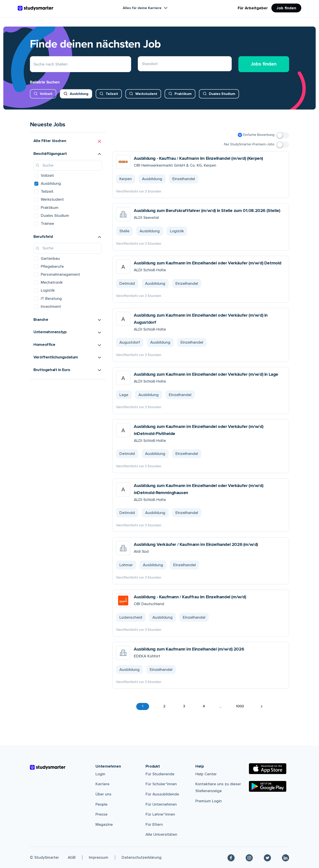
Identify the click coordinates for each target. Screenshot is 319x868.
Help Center (206, 774)
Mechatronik (52, 282)
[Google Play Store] (268, 786)
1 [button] (143, 706)
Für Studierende (160, 774)
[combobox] (142, 64)
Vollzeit (46, 94)
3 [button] (184, 706)
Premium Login (209, 801)
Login (100, 774)
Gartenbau (50, 258)
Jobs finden (264, 64)
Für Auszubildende (162, 794)
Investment (51, 306)
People (101, 804)
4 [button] (204, 706)
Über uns (103, 794)
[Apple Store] (268, 769)
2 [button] (164, 706)
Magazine (104, 824)
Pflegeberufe (52, 266)
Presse (101, 814)
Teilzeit (112, 94)
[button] (68, 141)
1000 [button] (240, 706)
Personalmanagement (60, 274)
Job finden (286, 8)
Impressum (99, 857)
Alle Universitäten (161, 834)
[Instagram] (249, 857)
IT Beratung (51, 298)
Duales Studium (222, 94)
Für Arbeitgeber (253, 8)
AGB (72, 857)
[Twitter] (267, 857)
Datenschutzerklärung (142, 857)
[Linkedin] (286, 857)
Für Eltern (154, 824)
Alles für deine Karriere (146, 8)
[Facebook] (231, 857)
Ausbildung (79, 94)
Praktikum (183, 94)
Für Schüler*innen (161, 784)
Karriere (102, 784)
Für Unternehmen (161, 804)
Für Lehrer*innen (160, 814)
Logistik (48, 290)
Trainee (47, 223)
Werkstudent (146, 94)
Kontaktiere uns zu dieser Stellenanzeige (218, 787)
